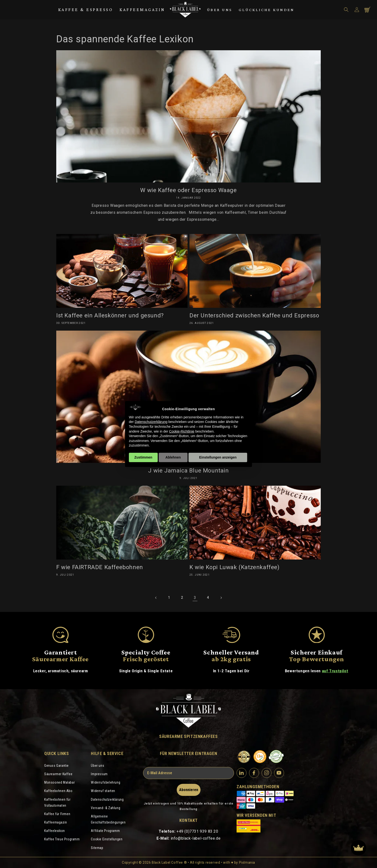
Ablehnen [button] (173, 457)
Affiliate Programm (105, 831)
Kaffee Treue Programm (62, 839)
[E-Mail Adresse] (188, 773)
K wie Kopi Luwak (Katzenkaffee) (235, 567)
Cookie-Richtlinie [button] (182, 431)
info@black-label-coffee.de (196, 838)
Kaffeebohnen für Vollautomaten (57, 802)
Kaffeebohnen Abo (58, 791)
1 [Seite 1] (169, 598)
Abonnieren (189, 790)
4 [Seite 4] (208, 598)
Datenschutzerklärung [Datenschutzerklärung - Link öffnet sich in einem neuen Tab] (151, 422)
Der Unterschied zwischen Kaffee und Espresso (254, 315)
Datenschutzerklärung (107, 799)
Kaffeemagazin (142, 10)
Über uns (220, 10)
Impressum (99, 774)
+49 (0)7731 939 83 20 (197, 831)
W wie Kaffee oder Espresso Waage (188, 190)
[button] (346, 10)
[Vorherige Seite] (156, 598)
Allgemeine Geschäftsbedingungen (108, 819)
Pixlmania (247, 862)
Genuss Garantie (57, 766)
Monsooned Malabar (60, 782)
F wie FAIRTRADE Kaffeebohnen (100, 567)
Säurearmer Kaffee (58, 774)
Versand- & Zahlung (106, 808)
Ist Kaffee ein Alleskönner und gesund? (110, 315)
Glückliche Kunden (267, 10)
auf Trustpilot (335, 671)
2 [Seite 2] (182, 598)
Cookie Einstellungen (107, 839)
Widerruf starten (103, 791)
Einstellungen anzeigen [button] (218, 457)
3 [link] (195, 598)
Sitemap (97, 848)
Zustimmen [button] (143, 457)
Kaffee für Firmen (57, 814)
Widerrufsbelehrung (106, 782)
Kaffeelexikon (55, 831)
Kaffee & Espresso (86, 10)
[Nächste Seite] (221, 598)
